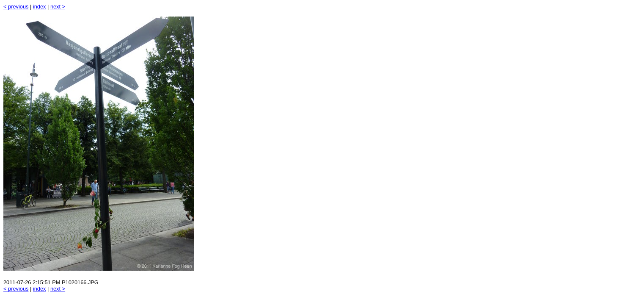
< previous (16, 7)
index (40, 7)
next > (58, 7)
